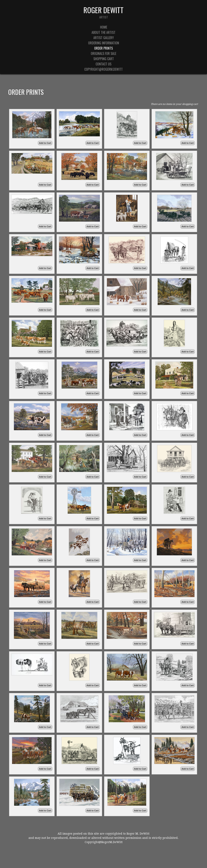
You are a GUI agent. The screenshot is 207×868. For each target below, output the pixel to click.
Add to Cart (45, 143)
